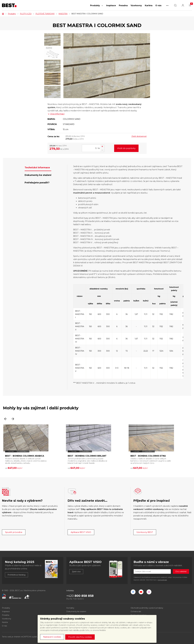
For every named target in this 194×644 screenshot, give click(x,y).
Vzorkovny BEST (145, 532)
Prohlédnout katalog (16, 575)
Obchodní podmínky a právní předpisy (147, 608)
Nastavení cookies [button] (52, 637)
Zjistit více (76, 572)
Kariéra (149, 5)
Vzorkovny (136, 5)
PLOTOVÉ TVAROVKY (45, 14)
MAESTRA (63, 14)
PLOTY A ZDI (26, 14)
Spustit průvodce (14, 532)
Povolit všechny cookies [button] (80, 637)
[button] (102, 7)
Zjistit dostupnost (139, 136)
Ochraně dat (162, 580)
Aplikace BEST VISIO (81, 532)
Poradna (123, 5)
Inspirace (111, 5)
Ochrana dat (136, 612)
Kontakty (70, 608)
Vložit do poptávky (126, 148)
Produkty (95, 5)
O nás (158, 5)
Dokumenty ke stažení (76, 612)
